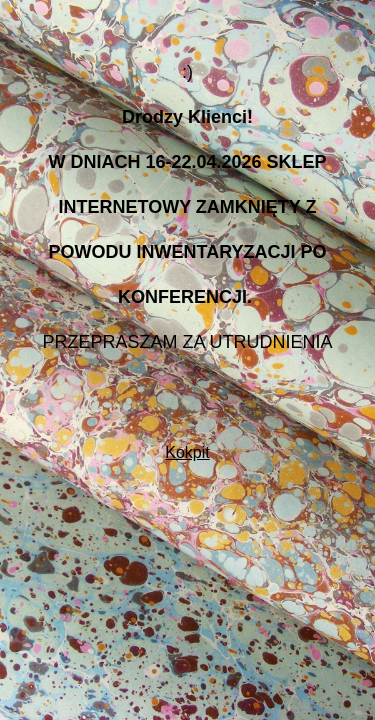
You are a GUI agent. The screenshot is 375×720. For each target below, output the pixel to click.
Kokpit (187, 452)
